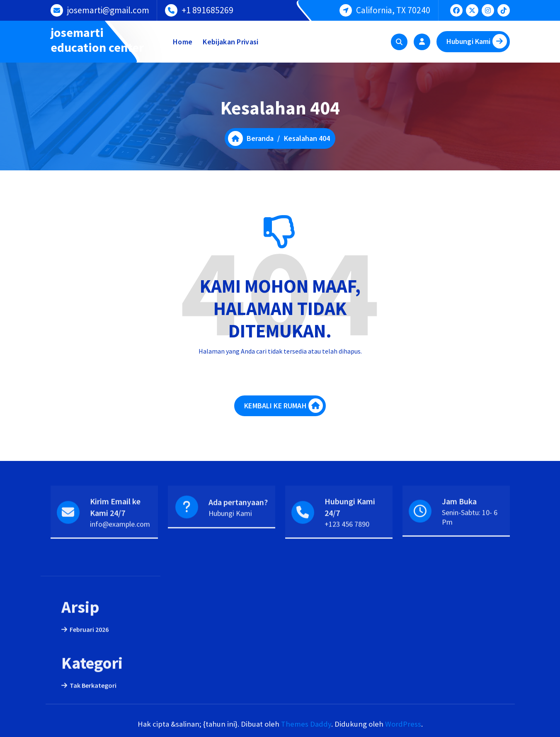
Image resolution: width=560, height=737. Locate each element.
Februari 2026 (89, 691)
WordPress (403, 724)
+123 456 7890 (347, 548)
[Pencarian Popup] (399, 42)
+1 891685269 (207, 9)
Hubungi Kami (477, 41)
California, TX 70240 (393, 9)
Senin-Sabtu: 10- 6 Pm (470, 541)
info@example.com (120, 548)
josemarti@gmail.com (108, 9)
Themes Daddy (306, 724)
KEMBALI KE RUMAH (284, 415)
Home (183, 42)
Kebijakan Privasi (230, 42)
